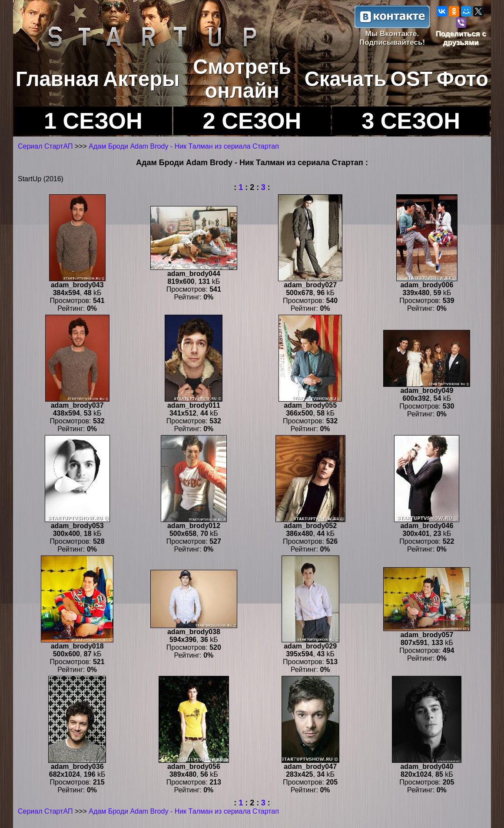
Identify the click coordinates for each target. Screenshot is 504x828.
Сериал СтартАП (45, 146)
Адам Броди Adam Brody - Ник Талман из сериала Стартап (184, 146)
